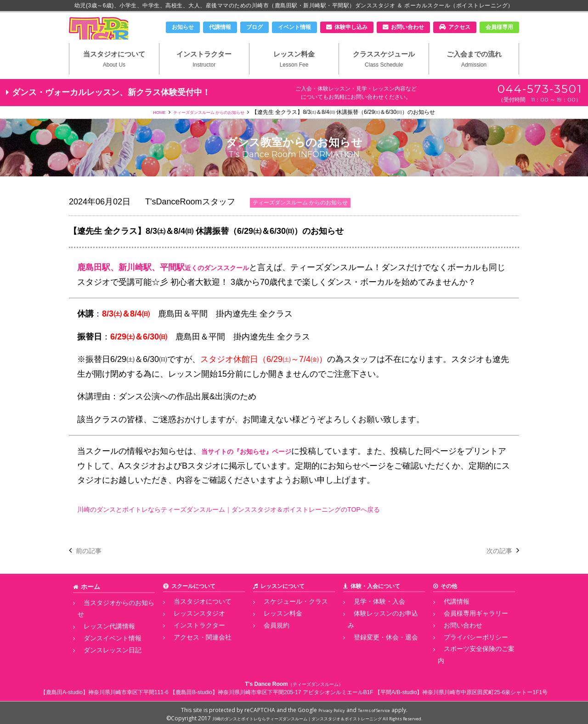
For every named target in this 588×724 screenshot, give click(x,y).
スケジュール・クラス (285, 618)
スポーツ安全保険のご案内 (471, 659)
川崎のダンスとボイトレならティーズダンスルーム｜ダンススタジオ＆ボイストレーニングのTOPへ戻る (272, 526)
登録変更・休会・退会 (375, 639)
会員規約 (269, 639)
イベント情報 (294, 27)
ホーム (89, 603)
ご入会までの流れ (474, 74)
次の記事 (496, 567)
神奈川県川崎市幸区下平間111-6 (128, 689)
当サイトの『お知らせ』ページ (259, 468)
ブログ (254, 27)
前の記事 (92, 567)
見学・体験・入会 (370, 618)
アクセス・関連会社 (192, 649)
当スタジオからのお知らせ (111, 618)
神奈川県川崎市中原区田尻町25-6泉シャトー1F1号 (485, 689)
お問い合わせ (407, 27)
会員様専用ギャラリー (465, 628)
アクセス (459, 27)
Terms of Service (378, 707)
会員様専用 (499, 27)
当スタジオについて (114, 74)
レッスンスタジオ (190, 628)
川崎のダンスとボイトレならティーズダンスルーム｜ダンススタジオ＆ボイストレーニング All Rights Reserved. (317, 715)
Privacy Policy (326, 707)
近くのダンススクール (226, 284)
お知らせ (183, 27)
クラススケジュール (384, 74)
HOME (147, 129)
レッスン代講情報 (100, 628)
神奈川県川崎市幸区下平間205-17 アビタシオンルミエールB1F (296, 689)
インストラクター (204, 74)
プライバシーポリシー (465, 649)
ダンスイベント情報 (102, 639)
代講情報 (220, 27)
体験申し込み (351, 27)
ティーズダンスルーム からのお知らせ (211, 129)
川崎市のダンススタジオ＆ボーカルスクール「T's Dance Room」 (117, 35)
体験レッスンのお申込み (378, 628)
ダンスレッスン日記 (102, 649)
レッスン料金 (294, 74)
